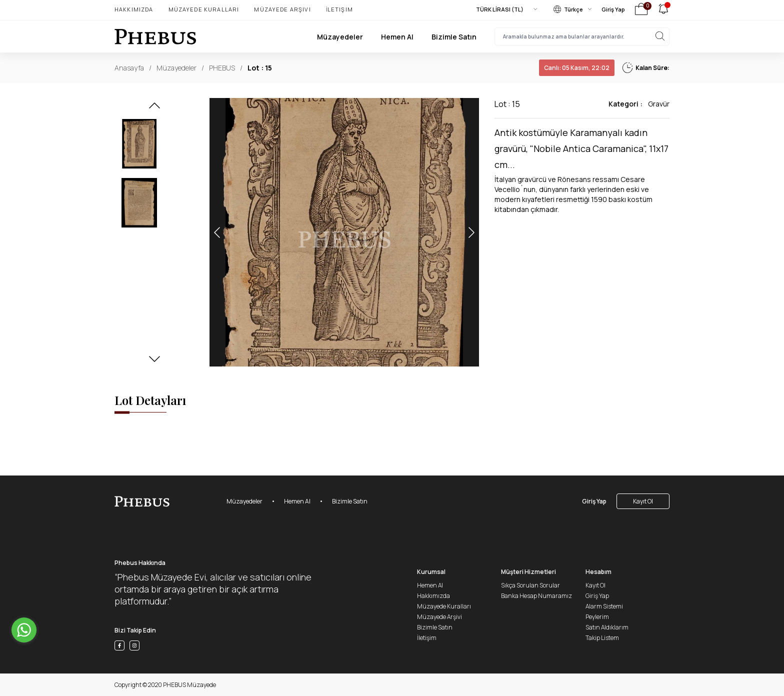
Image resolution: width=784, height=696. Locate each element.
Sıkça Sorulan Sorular (530, 585)
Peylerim (597, 617)
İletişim (339, 9)
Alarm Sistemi (604, 606)
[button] (154, 108)
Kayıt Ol (643, 501)
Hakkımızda (134, 9)
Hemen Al (397, 37)
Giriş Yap (613, 9)
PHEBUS (222, 68)
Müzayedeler (340, 37)
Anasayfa (129, 68)
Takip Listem (602, 638)
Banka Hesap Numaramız (536, 596)
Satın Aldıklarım (607, 627)
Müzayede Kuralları (204, 9)
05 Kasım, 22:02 (577, 68)
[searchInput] (582, 36)
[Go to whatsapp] (24, 630)
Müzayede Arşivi (282, 9)
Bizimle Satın (454, 37)
